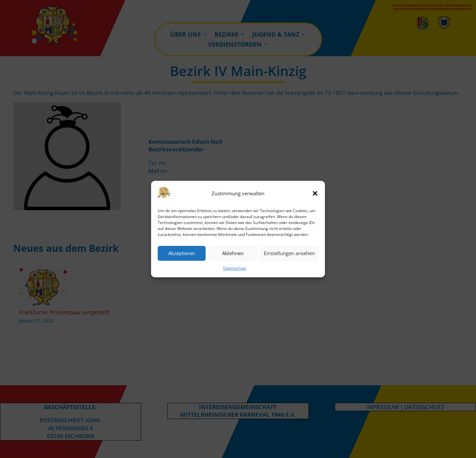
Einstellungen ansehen (289, 253)
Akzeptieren (182, 253)
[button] (315, 194)
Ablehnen (233, 253)
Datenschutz (235, 268)
